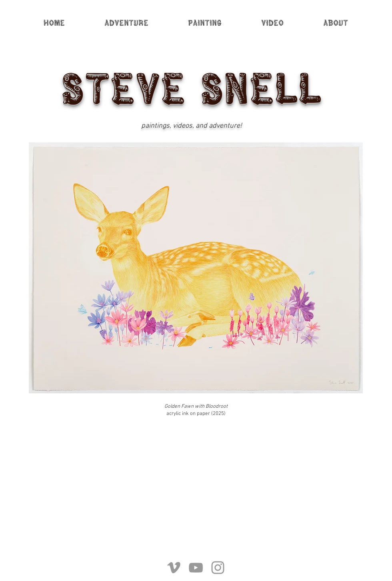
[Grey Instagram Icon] (218, 568)
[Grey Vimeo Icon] (174, 568)
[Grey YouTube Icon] (196, 568)
